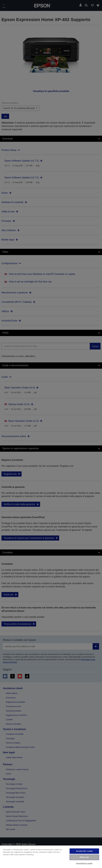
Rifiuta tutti (84, 857)
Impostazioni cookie (84, 863)
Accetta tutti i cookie (84, 851)
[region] (51, 857)
